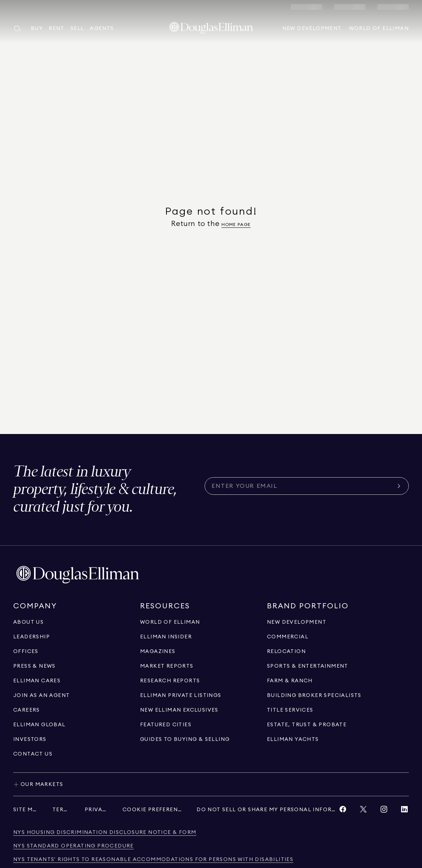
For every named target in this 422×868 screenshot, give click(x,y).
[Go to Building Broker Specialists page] (314, 695)
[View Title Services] (290, 710)
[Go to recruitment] (41, 695)
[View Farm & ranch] (290, 681)
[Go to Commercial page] (288, 637)
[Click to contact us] (33, 754)
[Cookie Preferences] (152, 810)
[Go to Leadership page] (32, 637)
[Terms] (61, 810)
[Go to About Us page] (28, 622)
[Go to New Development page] (297, 622)
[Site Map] (25, 810)
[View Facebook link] (343, 811)
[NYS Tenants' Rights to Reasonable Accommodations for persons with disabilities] (153, 860)
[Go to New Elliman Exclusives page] (179, 710)
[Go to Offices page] (26, 652)
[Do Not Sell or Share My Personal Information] (267, 810)
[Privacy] (96, 810)
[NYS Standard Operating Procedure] (74, 846)
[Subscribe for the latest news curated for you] (302, 486)
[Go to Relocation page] (286, 652)
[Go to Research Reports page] (170, 681)
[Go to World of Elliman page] (170, 622)
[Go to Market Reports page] (167, 666)
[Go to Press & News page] (34, 666)
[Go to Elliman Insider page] (166, 637)
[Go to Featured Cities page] (166, 725)
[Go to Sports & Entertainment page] (308, 666)
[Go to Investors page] (30, 739)
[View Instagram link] (384, 811)
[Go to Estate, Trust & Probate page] (307, 725)
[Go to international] (39, 725)
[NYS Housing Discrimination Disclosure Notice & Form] (105, 833)
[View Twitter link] (363, 811)
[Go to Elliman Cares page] (37, 681)
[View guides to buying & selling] (185, 739)
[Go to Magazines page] (158, 652)
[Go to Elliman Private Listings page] (181, 695)
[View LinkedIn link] (404, 811)
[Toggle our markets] (211, 784)
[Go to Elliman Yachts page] (293, 739)
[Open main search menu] (19, 29)
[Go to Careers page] (27, 710)
